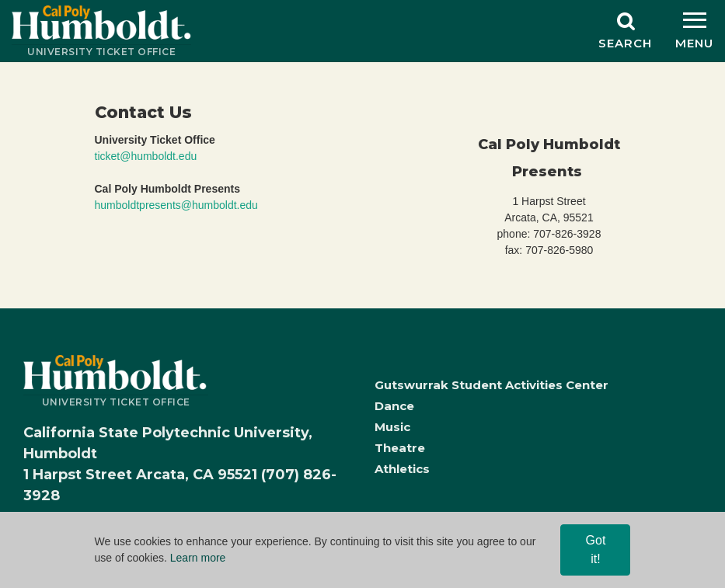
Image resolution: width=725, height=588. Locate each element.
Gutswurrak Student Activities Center (491, 385)
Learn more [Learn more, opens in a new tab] (198, 558)
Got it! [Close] (596, 550)
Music (392, 427)
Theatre (400, 448)
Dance (394, 406)
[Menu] (694, 31)
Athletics (402, 469)
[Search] (625, 31)
